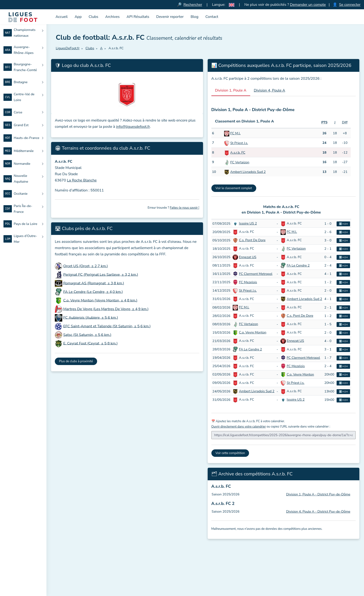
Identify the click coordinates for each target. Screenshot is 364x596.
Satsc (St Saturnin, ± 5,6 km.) (87, 335)
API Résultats (138, 17)
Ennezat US (248, 257)
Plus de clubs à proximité (76, 361)
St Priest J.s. (239, 143)
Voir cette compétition (230, 453)
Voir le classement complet (234, 188)
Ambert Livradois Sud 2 (248, 172)
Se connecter (350, 5)
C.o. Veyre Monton (253, 332)
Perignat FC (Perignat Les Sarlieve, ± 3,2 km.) (101, 274)
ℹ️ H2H (343, 224)
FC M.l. (235, 133)
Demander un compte (308, 5)
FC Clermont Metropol (256, 274)
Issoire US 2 (248, 223)
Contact (212, 17)
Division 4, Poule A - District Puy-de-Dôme (318, 511)
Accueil (62, 17)
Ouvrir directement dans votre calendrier (239, 427)
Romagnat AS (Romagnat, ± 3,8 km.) (94, 283)
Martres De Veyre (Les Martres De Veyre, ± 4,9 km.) (106, 309)
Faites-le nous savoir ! (184, 208)
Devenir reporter (170, 17)
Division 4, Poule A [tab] (270, 90)
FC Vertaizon (240, 162)
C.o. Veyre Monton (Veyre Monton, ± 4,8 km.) (100, 300)
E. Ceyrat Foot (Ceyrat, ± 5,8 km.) (90, 343)
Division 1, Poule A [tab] (231, 90)
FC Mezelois (248, 282)
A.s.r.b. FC (238, 152)
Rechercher (193, 5)
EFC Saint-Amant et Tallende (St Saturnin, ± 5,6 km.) (107, 326)
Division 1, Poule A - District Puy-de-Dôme (318, 494)
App (78, 17)
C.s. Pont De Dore (252, 240)
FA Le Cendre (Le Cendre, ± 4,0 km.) (93, 292)
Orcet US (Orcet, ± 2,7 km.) (85, 266)
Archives (112, 17)
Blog (194, 17)
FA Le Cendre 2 (298, 265)
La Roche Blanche (82, 180)
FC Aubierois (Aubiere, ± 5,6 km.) (91, 317)
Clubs (94, 17)
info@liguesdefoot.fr (133, 127)
